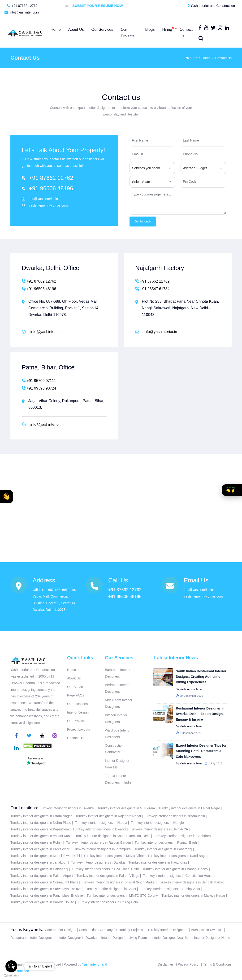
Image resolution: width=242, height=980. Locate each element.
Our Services (77, 687)
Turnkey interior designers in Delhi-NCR (159, 829)
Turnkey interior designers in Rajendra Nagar (108, 816)
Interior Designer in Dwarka (77, 938)
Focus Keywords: (27, 930)
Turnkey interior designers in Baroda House (42, 902)
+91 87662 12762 (22, 6)
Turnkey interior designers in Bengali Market (191, 882)
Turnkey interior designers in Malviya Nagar (193, 896)
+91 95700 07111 (39, 381)
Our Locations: (24, 808)
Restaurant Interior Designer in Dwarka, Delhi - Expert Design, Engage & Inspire (200, 714)
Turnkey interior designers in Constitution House (178, 876)
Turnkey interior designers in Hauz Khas (158, 862)
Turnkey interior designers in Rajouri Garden (98, 843)
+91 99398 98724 (39, 388)
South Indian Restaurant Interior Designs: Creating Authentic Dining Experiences (201, 677)
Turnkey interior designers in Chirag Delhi (108, 902)
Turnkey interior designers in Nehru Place (41, 823)
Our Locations (77, 704)
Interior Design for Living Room (124, 938)
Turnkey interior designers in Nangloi (158, 823)
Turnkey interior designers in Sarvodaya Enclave (46, 889)
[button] (6, 497)
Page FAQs (76, 695)
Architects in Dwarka (206, 930)
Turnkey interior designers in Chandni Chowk (175, 869)
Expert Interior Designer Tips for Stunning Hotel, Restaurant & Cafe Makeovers (201, 751)
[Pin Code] (203, 182)
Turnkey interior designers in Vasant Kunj (40, 836)
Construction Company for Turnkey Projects (111, 930)
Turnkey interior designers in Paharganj (163, 849)
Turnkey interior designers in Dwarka (67, 808)
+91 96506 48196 (51, 188)
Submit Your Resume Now (102, 6)
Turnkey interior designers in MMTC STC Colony (122, 896)
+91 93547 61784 (152, 289)
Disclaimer (165, 964)
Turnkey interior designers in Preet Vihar (40, 849)
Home (206, 58)
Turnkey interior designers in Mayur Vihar (114, 856)
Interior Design (78, 712)
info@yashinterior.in (22, 12)
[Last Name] (203, 141)
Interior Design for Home (212, 938)
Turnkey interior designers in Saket (111, 889)
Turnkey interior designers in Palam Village (108, 876)
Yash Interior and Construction (211, 6)
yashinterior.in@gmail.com (48, 205)
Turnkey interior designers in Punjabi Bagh (166, 843)
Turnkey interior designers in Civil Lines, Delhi (105, 869)
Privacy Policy (188, 964)
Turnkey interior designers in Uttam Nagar (41, 816)
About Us (74, 678)
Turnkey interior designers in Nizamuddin (175, 816)
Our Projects (76, 721)
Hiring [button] (167, 29)
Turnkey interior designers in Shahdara (182, 836)
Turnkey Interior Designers (167, 930)
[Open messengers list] (11, 966)
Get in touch (143, 221)
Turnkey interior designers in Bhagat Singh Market (119, 882)
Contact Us (75, 738)
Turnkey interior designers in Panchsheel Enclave (47, 896)
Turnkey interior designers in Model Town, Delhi (45, 856)
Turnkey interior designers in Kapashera (40, 829)
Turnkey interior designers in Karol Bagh (177, 856)
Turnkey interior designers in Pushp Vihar (170, 889)
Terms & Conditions (217, 964)
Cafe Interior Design (60, 930)
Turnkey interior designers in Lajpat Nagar (189, 808)
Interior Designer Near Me (171, 938)
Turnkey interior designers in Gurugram (126, 808)
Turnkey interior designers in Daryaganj (39, 869)
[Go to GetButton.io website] (11, 975)
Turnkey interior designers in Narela (101, 823)
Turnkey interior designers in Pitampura (102, 849)
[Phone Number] (203, 154)
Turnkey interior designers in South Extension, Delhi (112, 836)
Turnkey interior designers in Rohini (36, 843)
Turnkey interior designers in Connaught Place (44, 882)
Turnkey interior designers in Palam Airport (42, 876)
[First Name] (152, 141)
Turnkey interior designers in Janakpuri (39, 862)
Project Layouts (79, 729)
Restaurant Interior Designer (31, 938)
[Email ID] (152, 154)
